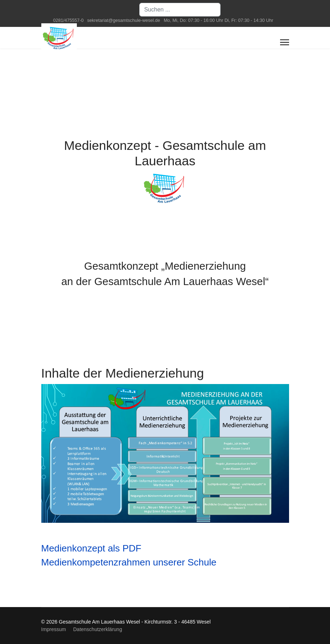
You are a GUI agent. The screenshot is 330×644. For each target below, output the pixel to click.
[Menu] (285, 42)
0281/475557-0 (68, 20)
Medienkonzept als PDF (91, 548)
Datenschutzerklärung (98, 629)
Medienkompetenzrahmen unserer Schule (129, 562)
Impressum (54, 629)
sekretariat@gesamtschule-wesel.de (124, 20)
